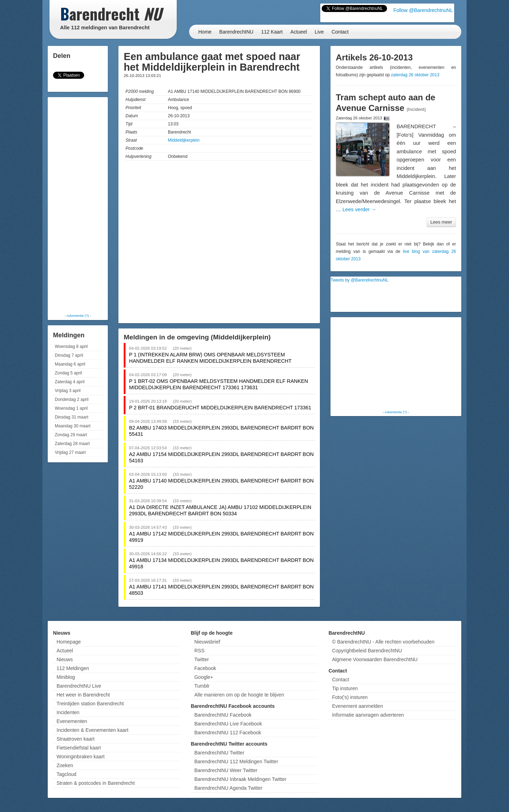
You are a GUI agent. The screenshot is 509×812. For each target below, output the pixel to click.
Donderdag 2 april (72, 399)
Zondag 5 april (68, 373)
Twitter (202, 659)
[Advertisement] (78, 205)
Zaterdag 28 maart (72, 444)
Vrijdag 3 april (68, 391)
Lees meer (441, 222)
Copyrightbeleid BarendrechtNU (367, 651)
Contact (340, 32)
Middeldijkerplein (184, 140)
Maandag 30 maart (73, 426)
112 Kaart (272, 32)
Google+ (204, 677)
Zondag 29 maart (71, 435)
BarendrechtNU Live (79, 686)
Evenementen (72, 721)
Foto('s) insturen (350, 697)
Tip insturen (345, 688)
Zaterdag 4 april (70, 382)
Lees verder (359, 209)
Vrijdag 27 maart (70, 452)
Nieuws (65, 659)
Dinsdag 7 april (69, 355)
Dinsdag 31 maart (72, 417)
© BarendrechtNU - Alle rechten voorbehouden (383, 642)
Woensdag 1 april (71, 408)
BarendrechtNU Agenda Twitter (229, 788)
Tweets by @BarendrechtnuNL (359, 280)
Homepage (69, 642)
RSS (200, 651)
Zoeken (65, 765)
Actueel (299, 32)
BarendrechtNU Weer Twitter (226, 770)
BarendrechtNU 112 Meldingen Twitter (236, 761)
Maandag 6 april (70, 364)
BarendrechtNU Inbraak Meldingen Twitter (240, 779)
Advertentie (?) (78, 316)
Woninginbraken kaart (81, 757)
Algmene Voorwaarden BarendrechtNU (375, 659)
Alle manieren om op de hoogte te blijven (239, 695)
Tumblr (202, 686)
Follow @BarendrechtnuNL (423, 10)
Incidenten (68, 712)
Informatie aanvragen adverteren (368, 715)
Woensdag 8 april (71, 346)
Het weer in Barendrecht (83, 695)
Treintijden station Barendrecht (90, 704)
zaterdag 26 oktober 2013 (415, 75)
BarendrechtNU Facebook (223, 715)
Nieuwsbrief (207, 642)
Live (319, 32)
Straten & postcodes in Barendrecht (96, 783)
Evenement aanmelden (357, 706)
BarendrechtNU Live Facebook (228, 724)
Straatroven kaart (75, 739)
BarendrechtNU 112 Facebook (228, 733)
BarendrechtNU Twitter (219, 753)
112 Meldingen (73, 668)
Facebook (205, 668)
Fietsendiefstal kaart (79, 748)
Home (205, 32)
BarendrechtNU (236, 32)
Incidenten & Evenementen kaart (92, 730)
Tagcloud (66, 774)
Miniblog (66, 677)
